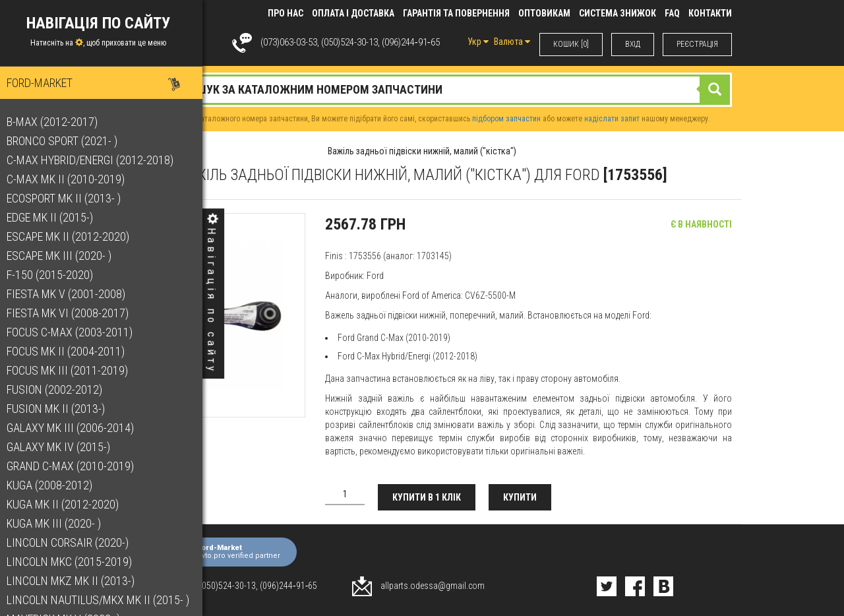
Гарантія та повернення (456, 13)
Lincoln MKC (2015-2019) (76, 562)
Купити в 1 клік (427, 497)
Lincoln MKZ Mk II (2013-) (77, 581)
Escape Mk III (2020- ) (66, 256)
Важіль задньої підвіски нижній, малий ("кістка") (422, 151)
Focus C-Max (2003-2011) (76, 332)
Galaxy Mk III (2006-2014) (77, 428)
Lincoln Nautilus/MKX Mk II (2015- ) (105, 600)
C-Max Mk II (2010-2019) (72, 179)
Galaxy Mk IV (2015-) (65, 447)
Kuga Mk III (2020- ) (60, 523)
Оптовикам (544, 13)
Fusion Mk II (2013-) (62, 409)
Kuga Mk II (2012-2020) (69, 504)
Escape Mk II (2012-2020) (75, 236)
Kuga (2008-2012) (56, 485)
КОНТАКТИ (710, 13)
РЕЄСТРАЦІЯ (697, 44)
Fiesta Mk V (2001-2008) (73, 294)
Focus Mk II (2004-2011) (72, 351)
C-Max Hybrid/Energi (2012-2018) (97, 160)
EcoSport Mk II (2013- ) (70, 198)
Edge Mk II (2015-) (56, 217)
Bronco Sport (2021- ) (69, 141)
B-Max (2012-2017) (59, 122)
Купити (520, 497)
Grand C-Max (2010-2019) (77, 466)
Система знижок (618, 13)
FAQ (672, 13)
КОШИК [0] (571, 44)
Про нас (286, 13)
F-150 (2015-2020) (56, 275)
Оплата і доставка (353, 13)
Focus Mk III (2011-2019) (74, 370)
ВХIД (633, 44)
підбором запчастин (506, 119)
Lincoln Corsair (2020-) (74, 542)
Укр (478, 42)
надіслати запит (612, 119)
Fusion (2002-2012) (61, 389)
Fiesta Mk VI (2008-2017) (74, 313)
